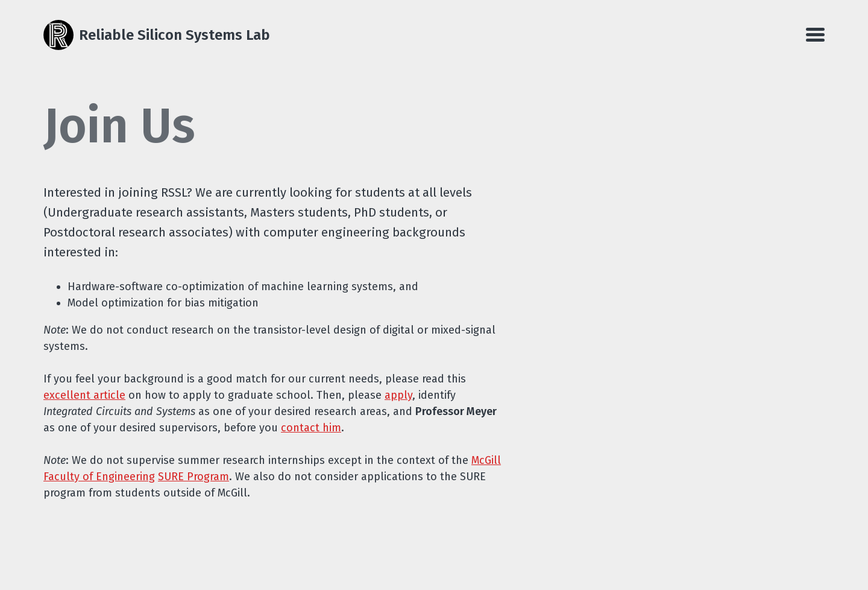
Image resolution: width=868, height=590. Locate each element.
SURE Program (193, 477)
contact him (311, 428)
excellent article (84, 395)
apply (398, 395)
